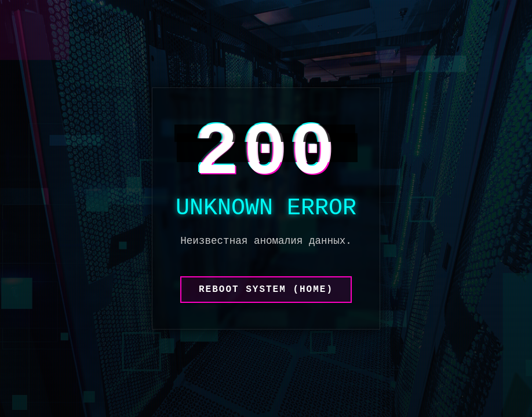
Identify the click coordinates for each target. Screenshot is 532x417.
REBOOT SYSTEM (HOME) (266, 290)
